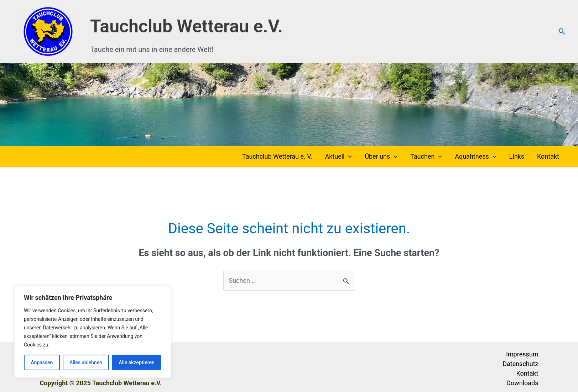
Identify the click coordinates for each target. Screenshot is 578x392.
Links (517, 156)
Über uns (381, 157)
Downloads (522, 383)
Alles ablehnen (86, 362)
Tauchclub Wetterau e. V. (277, 156)
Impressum (522, 354)
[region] (93, 332)
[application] (348, 157)
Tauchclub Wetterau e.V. (186, 26)
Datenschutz (520, 364)
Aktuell (338, 157)
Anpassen (42, 362)
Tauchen (426, 157)
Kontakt (548, 156)
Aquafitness (475, 157)
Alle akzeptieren (136, 362)
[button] (562, 32)
